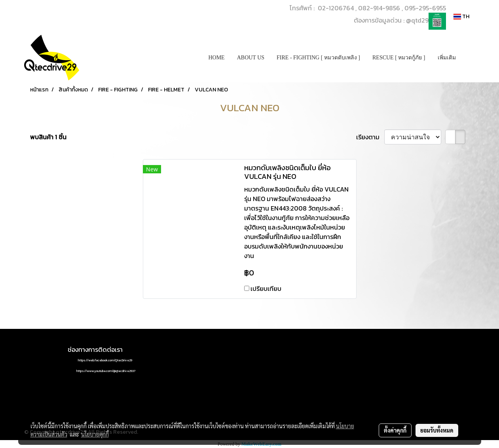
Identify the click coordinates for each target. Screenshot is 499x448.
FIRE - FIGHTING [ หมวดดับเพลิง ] (318, 58)
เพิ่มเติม (447, 58)
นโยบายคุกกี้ (95, 434)
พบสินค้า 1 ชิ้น (48, 137)
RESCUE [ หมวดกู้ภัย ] (399, 58)
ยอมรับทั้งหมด (437, 430)
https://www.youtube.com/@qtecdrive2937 (106, 371)
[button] (469, 58)
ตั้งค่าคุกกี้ (395, 430)
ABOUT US (251, 58)
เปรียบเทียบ (266, 289)
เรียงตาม (370, 137)
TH (461, 16)
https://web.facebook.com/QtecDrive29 (105, 360)
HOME (216, 58)
